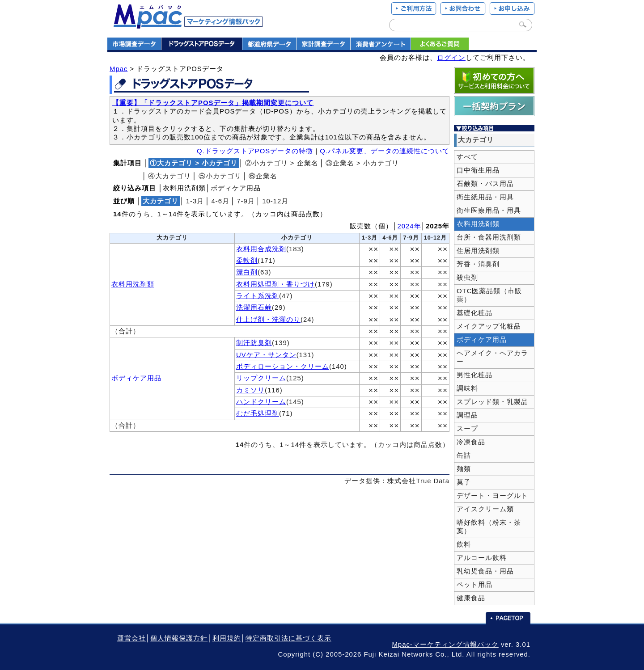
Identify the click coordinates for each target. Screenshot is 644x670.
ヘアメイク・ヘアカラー (492, 357)
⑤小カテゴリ (220, 176)
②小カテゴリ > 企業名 (282, 163)
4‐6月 (221, 201)
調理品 (467, 415)
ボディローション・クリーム (283, 367)
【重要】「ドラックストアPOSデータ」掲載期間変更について (213, 103)
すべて (467, 157)
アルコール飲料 (482, 558)
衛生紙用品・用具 (485, 197)
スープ (467, 429)
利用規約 (227, 638)
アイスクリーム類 (485, 509)
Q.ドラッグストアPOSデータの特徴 (255, 151)
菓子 (464, 482)
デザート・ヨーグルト (492, 496)
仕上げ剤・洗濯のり (268, 320)
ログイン (451, 58)
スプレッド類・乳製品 (492, 402)
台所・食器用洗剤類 (489, 237)
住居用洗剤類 (478, 251)
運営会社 (131, 638)
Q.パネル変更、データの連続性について (385, 151)
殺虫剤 (467, 278)
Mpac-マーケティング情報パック (445, 645)
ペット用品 (475, 585)
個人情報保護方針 (179, 638)
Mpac (119, 69)
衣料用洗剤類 (133, 284)
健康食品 (471, 598)
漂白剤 (247, 272)
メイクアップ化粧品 (489, 326)
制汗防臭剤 (254, 343)
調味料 (467, 388)
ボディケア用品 (136, 378)
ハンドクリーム (261, 402)
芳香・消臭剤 (478, 264)
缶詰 (464, 455)
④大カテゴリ (169, 176)
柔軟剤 (247, 261)
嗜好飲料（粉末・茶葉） (489, 527)
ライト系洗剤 (258, 296)
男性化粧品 (475, 375)
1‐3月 (195, 201)
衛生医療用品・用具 (489, 211)
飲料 (464, 544)
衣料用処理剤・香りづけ (275, 284)
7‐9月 (246, 201)
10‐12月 (275, 201)
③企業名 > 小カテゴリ (362, 163)
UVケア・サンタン (266, 355)
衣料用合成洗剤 (261, 249)
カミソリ (250, 390)
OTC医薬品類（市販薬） (489, 295)
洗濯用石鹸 (254, 308)
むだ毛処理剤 (258, 413)
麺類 (464, 469)
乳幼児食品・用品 (485, 571)
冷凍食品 (471, 442)
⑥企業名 (263, 176)
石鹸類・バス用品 (485, 184)
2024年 (409, 226)
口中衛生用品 (478, 170)
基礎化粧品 (475, 313)
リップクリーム (261, 378)
